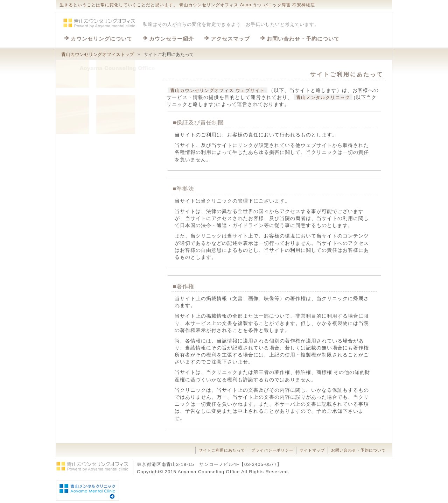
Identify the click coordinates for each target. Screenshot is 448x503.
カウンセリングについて (101, 39)
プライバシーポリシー (272, 450)
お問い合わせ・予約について (303, 39)
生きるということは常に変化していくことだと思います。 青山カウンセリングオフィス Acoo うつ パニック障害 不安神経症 (187, 5)
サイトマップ (312, 450)
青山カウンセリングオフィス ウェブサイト (218, 90)
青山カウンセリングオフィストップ (98, 54)
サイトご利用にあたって (222, 450)
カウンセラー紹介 (171, 39)
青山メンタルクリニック (323, 97)
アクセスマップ (230, 39)
